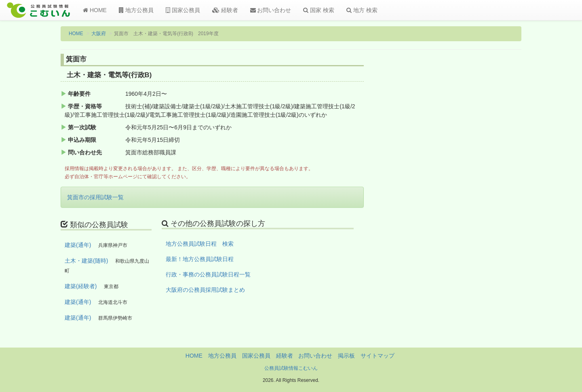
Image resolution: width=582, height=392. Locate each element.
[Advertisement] (469, 187)
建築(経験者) (81, 286)
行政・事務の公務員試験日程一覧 (208, 274)
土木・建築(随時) (86, 261)
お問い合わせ (271, 10)
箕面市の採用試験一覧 (95, 197)
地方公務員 (136, 10)
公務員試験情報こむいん (291, 368)
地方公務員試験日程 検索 (200, 244)
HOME (95, 10)
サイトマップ (377, 356)
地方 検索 (362, 10)
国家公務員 (183, 10)
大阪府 (99, 34)
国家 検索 (319, 10)
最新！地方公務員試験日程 (200, 259)
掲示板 (346, 356)
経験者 (225, 10)
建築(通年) (78, 245)
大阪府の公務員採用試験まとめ (205, 290)
